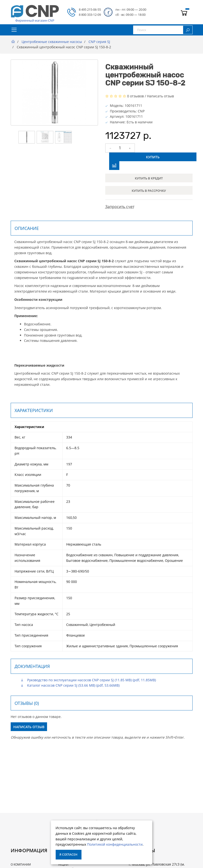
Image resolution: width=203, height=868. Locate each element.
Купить (153, 157)
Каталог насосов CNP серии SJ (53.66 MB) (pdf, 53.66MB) (70, 685)
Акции (63, 864)
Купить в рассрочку (149, 191)
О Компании (21, 864)
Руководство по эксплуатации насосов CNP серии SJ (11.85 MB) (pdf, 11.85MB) (88, 680)
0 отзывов (135, 96)
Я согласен (68, 855)
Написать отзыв (160, 96)
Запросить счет (120, 207)
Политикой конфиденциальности (115, 844)
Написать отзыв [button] (29, 727)
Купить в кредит (149, 178)
